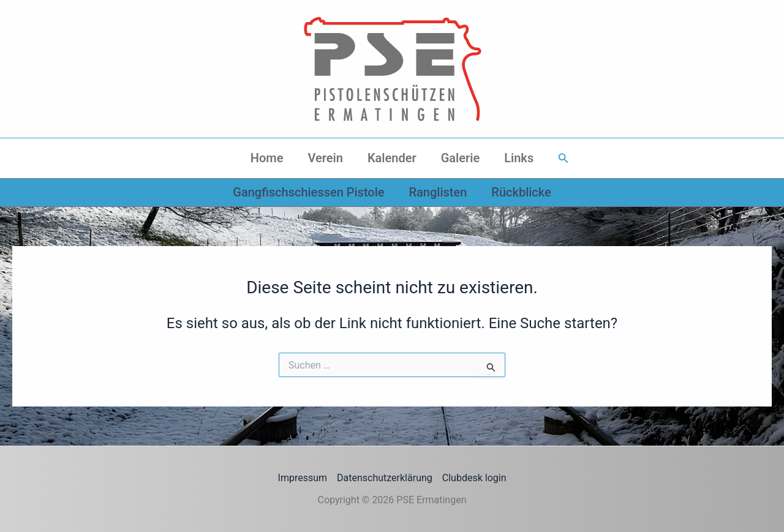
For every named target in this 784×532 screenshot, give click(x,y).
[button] (563, 158)
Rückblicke (521, 192)
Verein (325, 158)
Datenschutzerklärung (385, 478)
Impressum (303, 478)
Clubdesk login (474, 478)
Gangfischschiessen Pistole (308, 192)
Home (267, 158)
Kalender (392, 158)
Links (519, 158)
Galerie (461, 158)
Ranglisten (438, 192)
